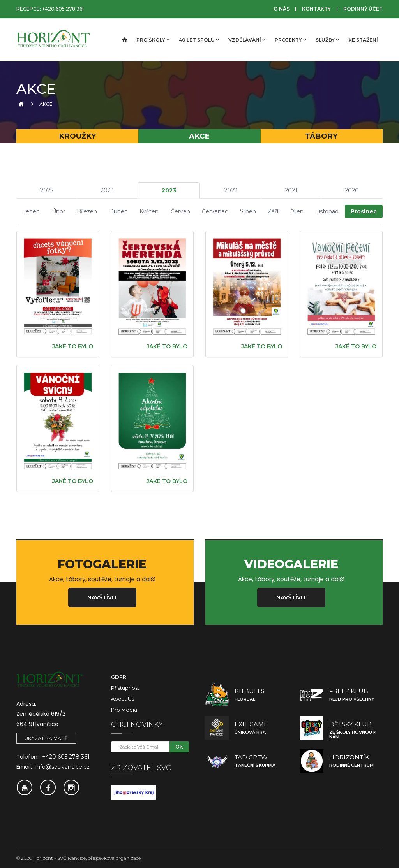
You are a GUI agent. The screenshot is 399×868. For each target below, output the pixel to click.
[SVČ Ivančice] (55, 40)
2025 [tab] (47, 190)
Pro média (124, 709)
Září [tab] (273, 211)
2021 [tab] (291, 190)
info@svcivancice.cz (63, 766)
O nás (282, 9)
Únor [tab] (58, 211)
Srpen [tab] (248, 211)
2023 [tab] (169, 190)
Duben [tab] (118, 211)
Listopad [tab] (327, 211)
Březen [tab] (87, 211)
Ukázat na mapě (46, 737)
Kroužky (78, 136)
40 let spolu (199, 40)
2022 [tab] (231, 190)
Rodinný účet (363, 9)
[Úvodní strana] (124, 40)
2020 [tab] (352, 190)
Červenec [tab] (215, 211)
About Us (123, 698)
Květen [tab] (149, 211)
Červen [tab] (180, 211)
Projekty (290, 40)
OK (179, 746)
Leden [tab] (31, 211)
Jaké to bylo (73, 346)
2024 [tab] (107, 190)
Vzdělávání (247, 40)
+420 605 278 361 (63, 9)
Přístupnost (125, 687)
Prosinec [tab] (364, 211)
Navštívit (102, 597)
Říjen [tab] (297, 211)
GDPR (119, 676)
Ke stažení (363, 40)
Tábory (321, 136)
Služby (327, 40)
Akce (199, 136)
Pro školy (153, 40)
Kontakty (316, 9)
